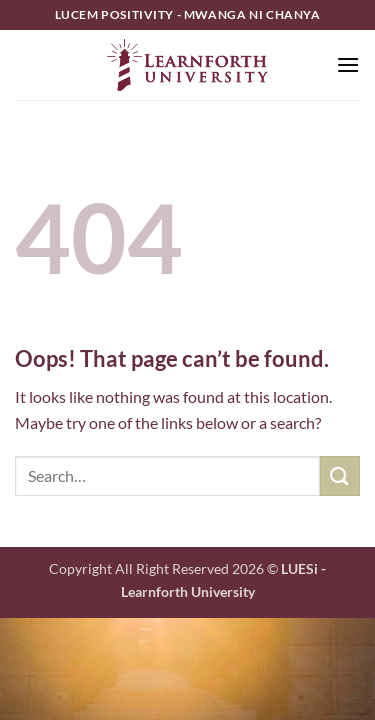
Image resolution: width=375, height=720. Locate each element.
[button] (348, 64)
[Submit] (340, 475)
